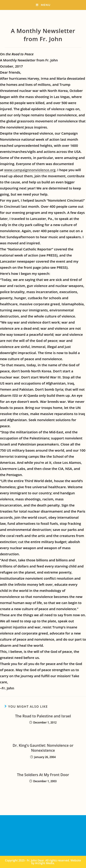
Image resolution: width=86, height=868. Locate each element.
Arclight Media (45, 863)
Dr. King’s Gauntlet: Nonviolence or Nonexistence (43, 748)
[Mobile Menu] (43, 5)
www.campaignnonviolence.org (30, 170)
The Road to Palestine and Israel (43, 716)
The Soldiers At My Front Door (43, 775)
